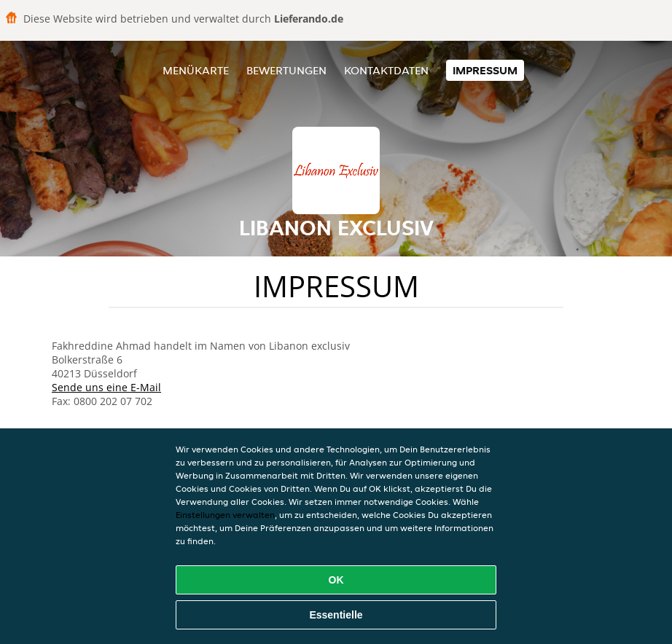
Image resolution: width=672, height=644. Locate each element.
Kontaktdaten (386, 70)
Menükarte (196, 70)
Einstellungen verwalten (225, 515)
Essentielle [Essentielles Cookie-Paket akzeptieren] (336, 615)
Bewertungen (286, 70)
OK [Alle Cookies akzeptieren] (336, 580)
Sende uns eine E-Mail (106, 387)
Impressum (485, 70)
